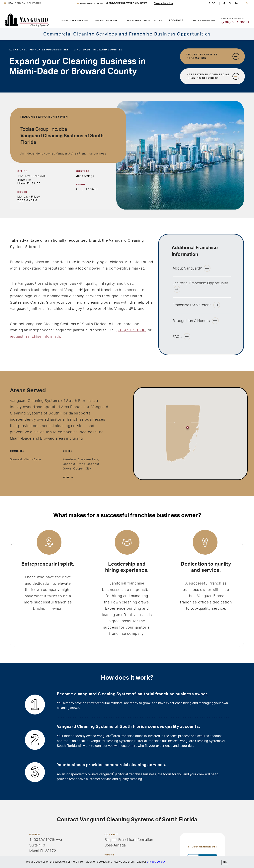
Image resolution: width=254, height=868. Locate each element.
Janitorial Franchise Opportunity (200, 287)
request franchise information (37, 337)
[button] (247, 3)
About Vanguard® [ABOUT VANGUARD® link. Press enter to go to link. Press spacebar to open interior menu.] (203, 21)
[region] (190, 434)
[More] (67, 478)
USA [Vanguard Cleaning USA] (10, 3)
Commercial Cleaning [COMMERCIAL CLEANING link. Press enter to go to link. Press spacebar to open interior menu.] (73, 21)
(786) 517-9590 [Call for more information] (235, 22)
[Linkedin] (236, 3)
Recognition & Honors (196, 321)
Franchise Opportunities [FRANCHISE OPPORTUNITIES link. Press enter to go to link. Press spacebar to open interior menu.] (144, 21)
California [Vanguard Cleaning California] (34, 3)
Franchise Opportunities (49, 50)
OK (225, 862)
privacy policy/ (156, 862)
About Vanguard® (192, 268)
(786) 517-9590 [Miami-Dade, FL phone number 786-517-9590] (131, 330)
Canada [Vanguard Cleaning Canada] (20, 3)
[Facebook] (224, 3)
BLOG (212, 3)
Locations (176, 20)
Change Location (163, 3)
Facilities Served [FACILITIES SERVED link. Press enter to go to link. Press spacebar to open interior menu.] (108, 21)
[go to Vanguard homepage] (27, 20)
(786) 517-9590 (87, 189)
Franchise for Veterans (196, 305)
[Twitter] (230, 3)
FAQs (181, 337)
